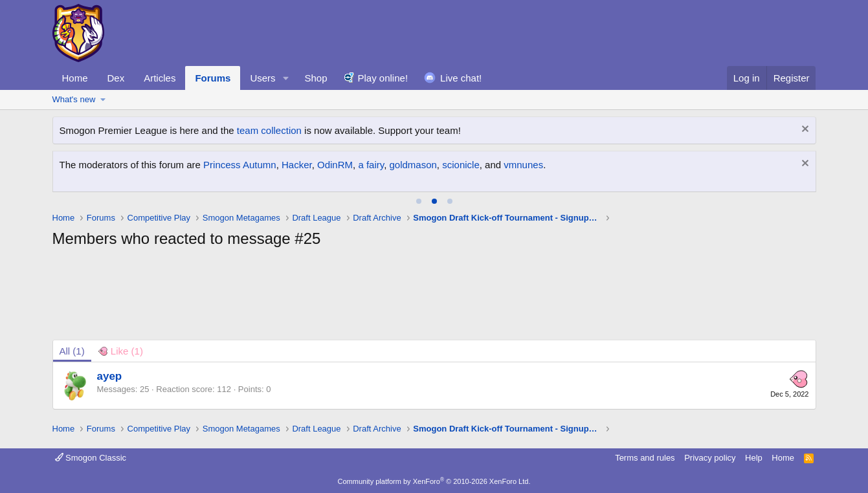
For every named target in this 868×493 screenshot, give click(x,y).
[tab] (419, 201)
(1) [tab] (72, 351)
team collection (269, 130)
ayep (110, 376)
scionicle (461, 165)
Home (75, 78)
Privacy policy (710, 458)
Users (262, 78)
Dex (116, 78)
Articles (160, 78)
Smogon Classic (91, 458)
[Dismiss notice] (804, 130)
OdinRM (335, 165)
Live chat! (461, 78)
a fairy (371, 165)
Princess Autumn (240, 165)
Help (754, 458)
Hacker (297, 165)
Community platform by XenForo (434, 481)
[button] (285, 78)
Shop (316, 78)
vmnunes (523, 165)
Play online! (383, 78)
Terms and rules (645, 458)
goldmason (413, 165)
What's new (74, 99)
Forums (213, 78)
